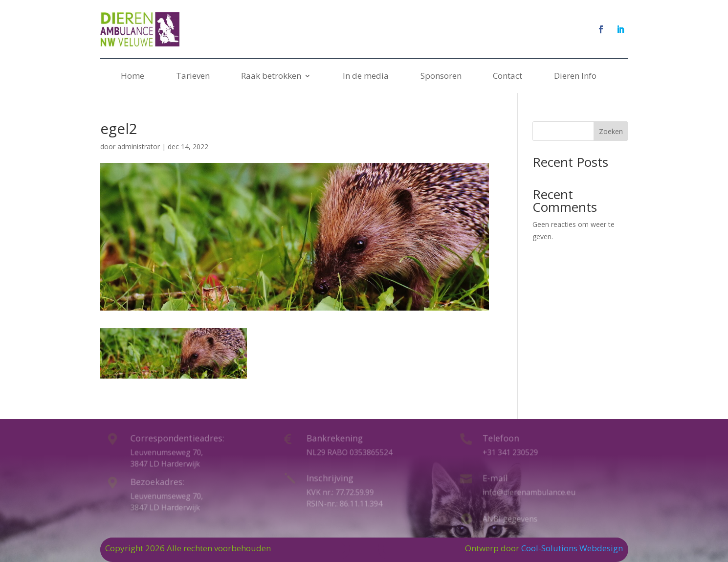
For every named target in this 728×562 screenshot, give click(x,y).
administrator (139, 146)
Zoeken (611, 131)
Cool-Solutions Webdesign (572, 548)
